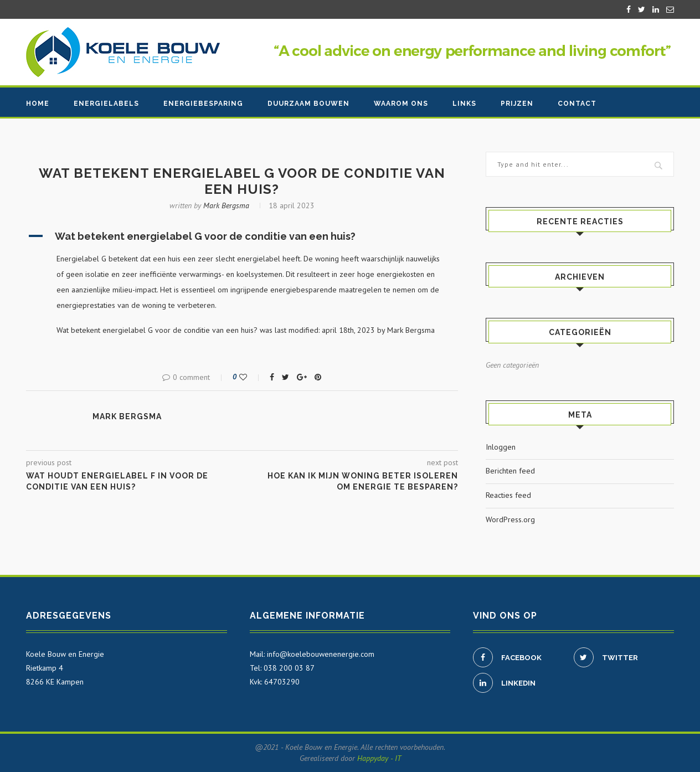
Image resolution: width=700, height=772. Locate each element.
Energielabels (106, 104)
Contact (577, 104)
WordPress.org (510, 519)
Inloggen (501, 447)
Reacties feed (508, 495)
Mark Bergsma (226, 205)
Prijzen (517, 104)
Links (464, 104)
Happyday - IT (379, 758)
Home (38, 104)
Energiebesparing (203, 104)
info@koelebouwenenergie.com (321, 654)
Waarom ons (401, 104)
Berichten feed (510, 471)
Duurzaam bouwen (308, 104)
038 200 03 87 (289, 668)
